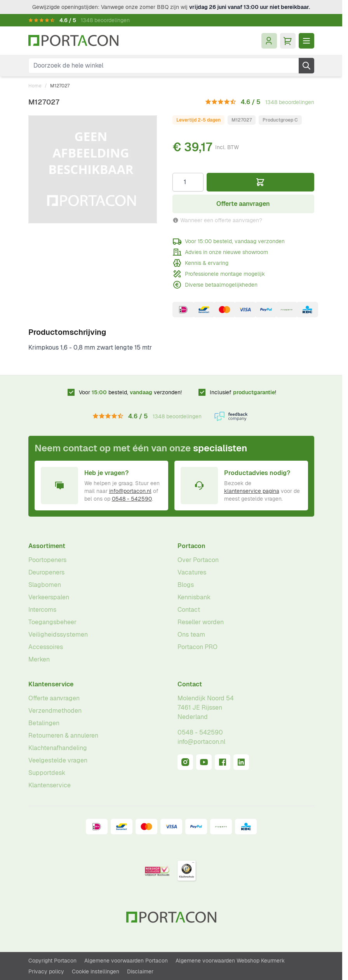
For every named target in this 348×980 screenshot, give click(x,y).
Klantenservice (51, 684)
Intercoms (42, 610)
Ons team (191, 634)
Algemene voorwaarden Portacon (126, 961)
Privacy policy (46, 971)
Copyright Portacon (52, 961)
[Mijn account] (269, 41)
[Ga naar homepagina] (73, 41)
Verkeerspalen (49, 597)
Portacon (191, 546)
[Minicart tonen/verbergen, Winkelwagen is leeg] (288, 41)
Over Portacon (198, 560)
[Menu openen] (306, 41)
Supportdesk (47, 773)
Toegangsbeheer (52, 622)
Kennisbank (194, 597)
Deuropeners (46, 572)
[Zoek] (306, 66)
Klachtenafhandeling (58, 748)
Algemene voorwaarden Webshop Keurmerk (230, 961)
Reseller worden (201, 622)
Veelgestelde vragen (58, 760)
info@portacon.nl (130, 491)
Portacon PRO (197, 647)
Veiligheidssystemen (58, 634)
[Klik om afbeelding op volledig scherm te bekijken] (93, 169)
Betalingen (44, 723)
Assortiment (47, 546)
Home (35, 86)
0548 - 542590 (132, 499)
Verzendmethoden (55, 711)
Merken (39, 659)
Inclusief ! (243, 392)
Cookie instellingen (96, 971)
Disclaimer (140, 971)
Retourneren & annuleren (63, 735)
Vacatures (192, 572)
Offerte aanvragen (54, 698)
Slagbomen (45, 585)
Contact (189, 610)
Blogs (186, 585)
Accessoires (46, 647)
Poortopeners (47, 560)
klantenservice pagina (252, 491)
